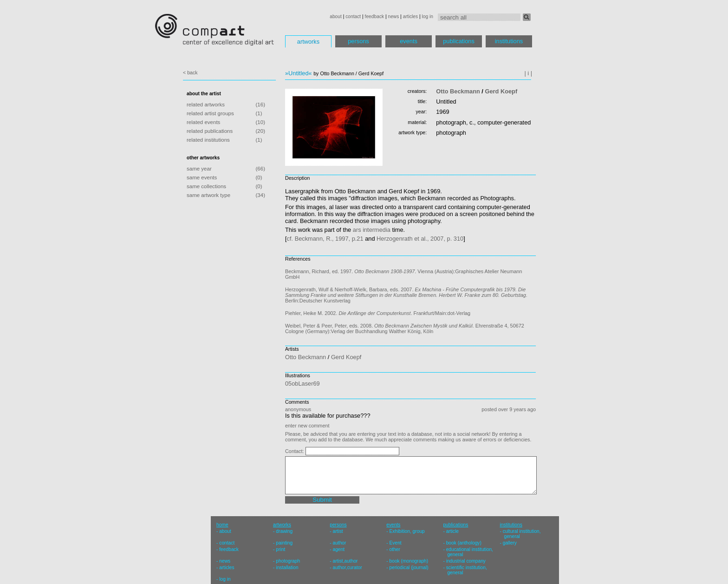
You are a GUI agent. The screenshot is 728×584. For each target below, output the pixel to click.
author (339, 543)
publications (459, 41)
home (222, 525)
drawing (284, 531)
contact (353, 16)
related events (203, 122)
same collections (206, 186)
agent (338, 549)
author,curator (347, 568)
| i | (528, 73)
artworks (308, 42)
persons (358, 41)
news (393, 16)
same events (202, 177)
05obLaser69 (302, 384)
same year (199, 169)
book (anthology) (464, 543)
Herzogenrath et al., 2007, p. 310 (420, 239)
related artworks (206, 105)
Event (396, 543)
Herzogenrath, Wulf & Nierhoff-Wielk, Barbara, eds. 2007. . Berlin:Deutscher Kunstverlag (406, 295)
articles (410, 16)
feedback (375, 16)
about (336, 16)
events (409, 41)
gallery (510, 543)
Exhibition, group (407, 531)
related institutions (208, 140)
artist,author (345, 561)
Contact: (295, 451)
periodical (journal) (409, 568)
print (280, 549)
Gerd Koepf (501, 91)
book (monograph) (409, 561)
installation (287, 568)
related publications (210, 131)
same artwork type (208, 195)
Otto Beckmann (458, 91)
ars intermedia (372, 230)
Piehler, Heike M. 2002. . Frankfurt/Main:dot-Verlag (378, 313)
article (452, 531)
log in (428, 16)
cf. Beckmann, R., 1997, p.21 (325, 239)
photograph (288, 561)
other (395, 549)
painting (284, 543)
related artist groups (210, 113)
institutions (509, 41)
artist (338, 531)
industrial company (466, 561)
